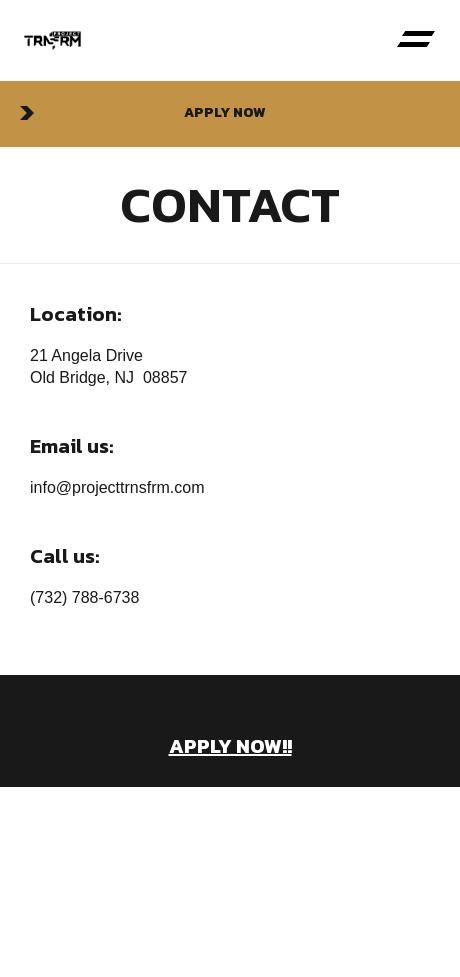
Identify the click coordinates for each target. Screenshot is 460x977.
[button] (415, 40)
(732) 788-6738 (84, 597)
